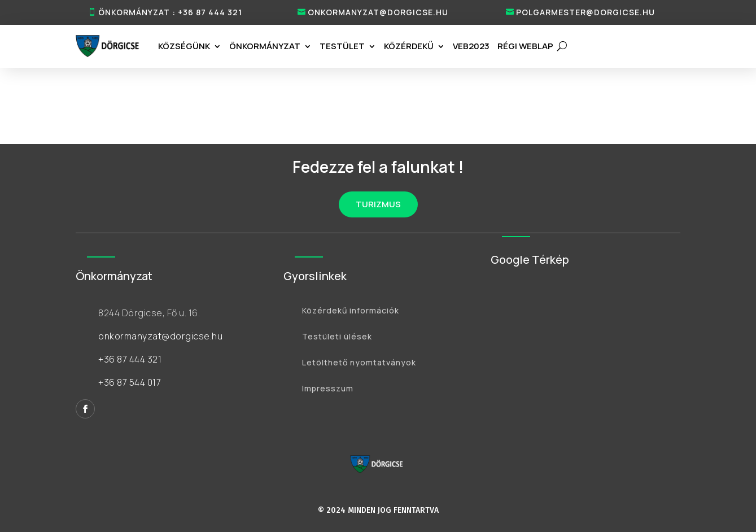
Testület (342, 46)
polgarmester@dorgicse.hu (585, 12)
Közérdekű (409, 46)
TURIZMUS (378, 204)
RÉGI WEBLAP (525, 46)
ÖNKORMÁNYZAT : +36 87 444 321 (170, 12)
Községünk (184, 46)
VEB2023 (471, 46)
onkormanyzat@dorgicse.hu (378, 12)
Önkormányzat (265, 46)
